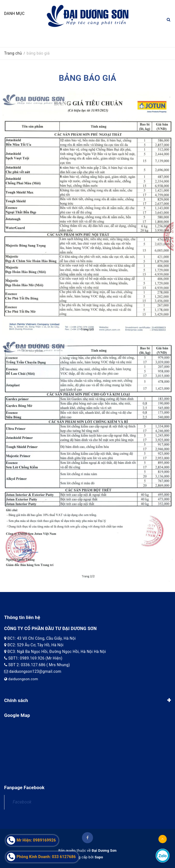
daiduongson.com (21, 679)
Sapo (99, 857)
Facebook (22, 802)
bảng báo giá (87, 78)
